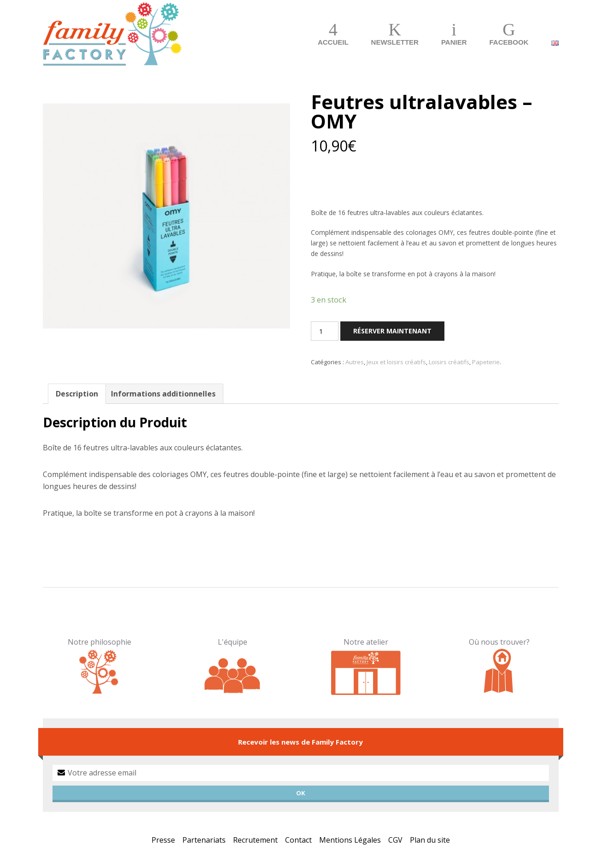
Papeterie (486, 362)
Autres (355, 362)
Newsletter (395, 42)
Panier (454, 42)
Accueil (333, 42)
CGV (395, 840)
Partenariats (204, 840)
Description (77, 394)
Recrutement (255, 840)
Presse (163, 840)
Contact (298, 840)
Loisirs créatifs (449, 362)
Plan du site (430, 840)
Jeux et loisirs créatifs (396, 362)
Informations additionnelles (163, 394)
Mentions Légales (350, 840)
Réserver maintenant (392, 331)
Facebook (509, 42)
